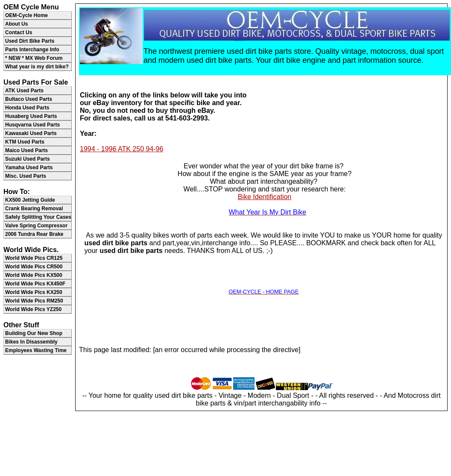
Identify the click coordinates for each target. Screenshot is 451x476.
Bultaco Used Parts (29, 99)
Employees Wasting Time (36, 350)
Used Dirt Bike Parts (30, 41)
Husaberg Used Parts (31, 116)
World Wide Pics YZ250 (33, 309)
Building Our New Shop (34, 333)
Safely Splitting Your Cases (38, 217)
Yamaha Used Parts (29, 167)
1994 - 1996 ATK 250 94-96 (122, 149)
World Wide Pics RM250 (34, 301)
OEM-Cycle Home (26, 15)
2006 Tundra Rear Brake (34, 234)
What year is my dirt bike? (37, 67)
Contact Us (19, 32)
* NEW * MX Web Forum (34, 58)
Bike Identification (265, 197)
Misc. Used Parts (26, 176)
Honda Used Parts (27, 108)
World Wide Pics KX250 (34, 292)
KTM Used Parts (25, 142)
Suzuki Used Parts (28, 159)
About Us (16, 24)
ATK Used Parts (24, 91)
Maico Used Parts (26, 150)
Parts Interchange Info (32, 50)
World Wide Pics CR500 (34, 267)
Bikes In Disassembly (31, 342)
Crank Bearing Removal (34, 209)
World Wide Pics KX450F (35, 284)
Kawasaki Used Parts (31, 133)
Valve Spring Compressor (36, 226)
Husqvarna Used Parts (32, 125)
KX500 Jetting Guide (30, 200)
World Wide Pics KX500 (34, 275)
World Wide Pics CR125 (34, 258)
